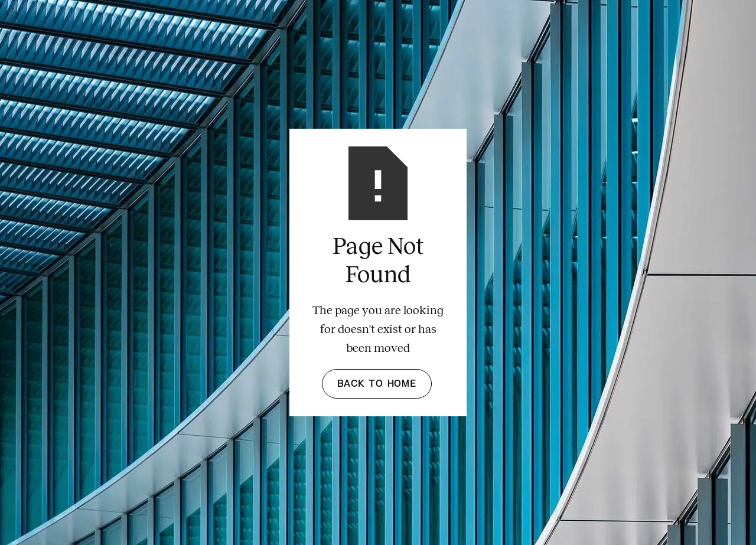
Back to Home (377, 384)
